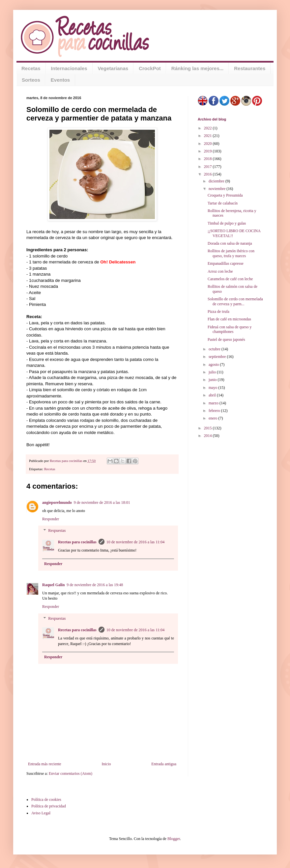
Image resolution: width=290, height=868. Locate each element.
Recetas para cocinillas (77, 542)
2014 (208, 436)
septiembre (218, 357)
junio (213, 380)
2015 (208, 428)
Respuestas (57, 531)
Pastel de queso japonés (226, 339)
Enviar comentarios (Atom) (71, 773)
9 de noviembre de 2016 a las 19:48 (95, 585)
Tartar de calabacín (223, 203)
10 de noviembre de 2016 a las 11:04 (136, 542)
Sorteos (31, 80)
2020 (208, 144)
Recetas (31, 68)
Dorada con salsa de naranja (230, 243)
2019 (208, 151)
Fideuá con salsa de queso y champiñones (230, 329)
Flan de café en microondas (229, 319)
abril (213, 395)
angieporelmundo (57, 502)
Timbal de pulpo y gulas (227, 223)
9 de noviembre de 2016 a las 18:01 (102, 502)
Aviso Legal (41, 813)
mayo (214, 388)
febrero (215, 411)
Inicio (106, 764)
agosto (214, 365)
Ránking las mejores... (197, 68)
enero (214, 418)
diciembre (217, 181)
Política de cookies (46, 800)
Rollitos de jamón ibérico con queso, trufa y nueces (231, 253)
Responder (51, 519)
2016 (208, 174)
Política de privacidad (49, 806)
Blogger (174, 839)
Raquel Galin (53, 585)
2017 (208, 167)
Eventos (60, 80)
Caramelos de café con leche (230, 279)
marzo (214, 403)
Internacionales (69, 68)
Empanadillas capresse (226, 263)
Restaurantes (250, 68)
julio (213, 372)
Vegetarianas (113, 68)
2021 (208, 136)
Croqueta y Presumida (225, 195)
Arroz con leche (220, 271)
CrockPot (150, 68)
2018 (208, 159)
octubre (215, 349)
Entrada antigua (164, 764)
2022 (208, 128)
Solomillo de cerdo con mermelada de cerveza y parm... (235, 301)
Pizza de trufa (218, 312)
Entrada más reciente (45, 764)
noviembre (217, 189)
